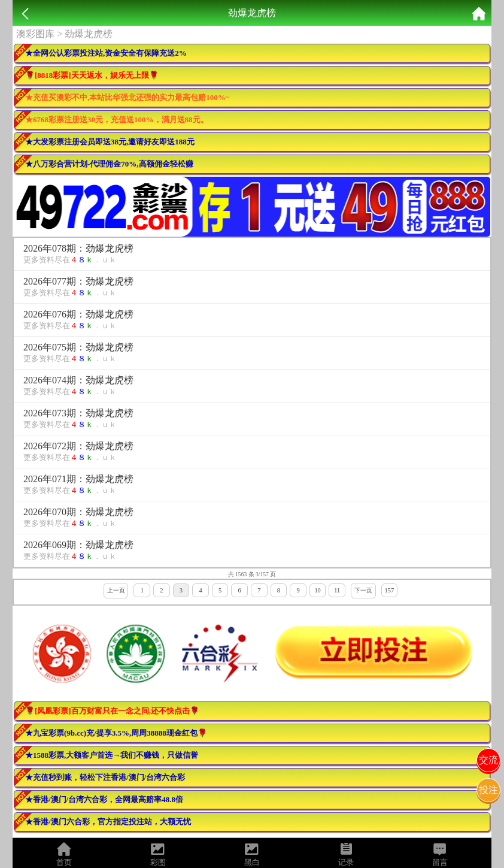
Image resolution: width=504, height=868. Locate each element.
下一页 (363, 590)
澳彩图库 (35, 34)
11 (337, 590)
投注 (488, 790)
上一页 (116, 590)
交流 (488, 760)
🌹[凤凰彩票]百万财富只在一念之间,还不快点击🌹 (112, 711)
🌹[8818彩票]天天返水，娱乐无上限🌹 (92, 75)
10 (317, 590)
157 (390, 590)
